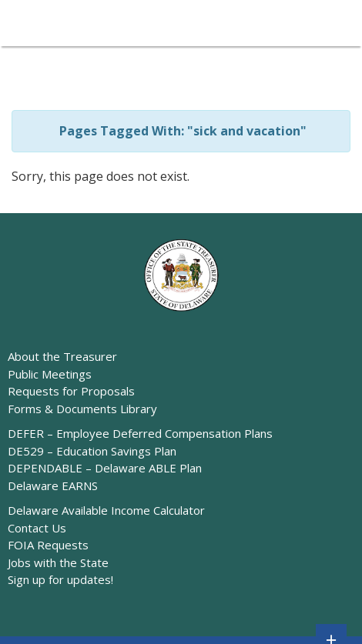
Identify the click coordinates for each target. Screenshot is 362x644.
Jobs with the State (58, 562)
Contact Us (37, 528)
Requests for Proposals (71, 391)
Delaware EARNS (53, 486)
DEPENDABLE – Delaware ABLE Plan (105, 468)
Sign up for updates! (60, 579)
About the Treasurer (62, 356)
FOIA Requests (48, 545)
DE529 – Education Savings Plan (92, 451)
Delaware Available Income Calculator (106, 510)
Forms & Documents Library (82, 409)
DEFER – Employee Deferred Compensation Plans (140, 433)
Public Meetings (50, 374)
